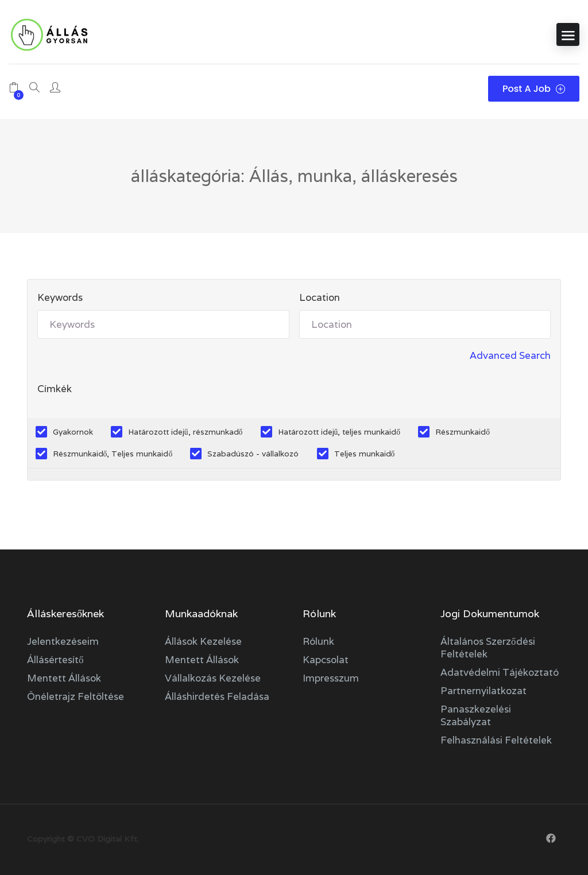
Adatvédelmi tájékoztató (500, 672)
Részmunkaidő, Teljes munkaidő (113, 454)
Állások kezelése (203, 641)
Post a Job (534, 89)
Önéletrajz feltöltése (76, 696)
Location (320, 297)
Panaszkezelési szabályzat (476, 715)
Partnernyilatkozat (483, 691)
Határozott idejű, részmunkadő (185, 432)
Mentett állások (64, 678)
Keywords (60, 297)
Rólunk (318, 641)
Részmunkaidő (463, 432)
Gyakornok (73, 432)
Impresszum (331, 678)
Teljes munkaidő (365, 454)
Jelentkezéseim (63, 641)
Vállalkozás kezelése (213, 678)
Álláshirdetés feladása (217, 696)
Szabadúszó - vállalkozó (253, 454)
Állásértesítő (55, 660)
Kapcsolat (326, 660)
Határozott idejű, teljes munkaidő (339, 432)
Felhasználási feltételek (496, 740)
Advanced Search (510, 355)
